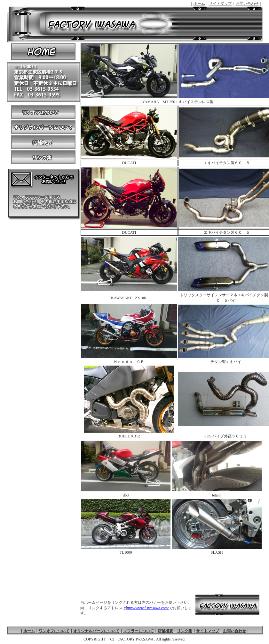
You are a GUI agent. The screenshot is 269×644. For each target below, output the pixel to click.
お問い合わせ (247, 4)
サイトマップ (220, 4)
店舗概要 (44, 143)
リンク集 (44, 158)
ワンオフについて (44, 111)
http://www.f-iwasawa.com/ (148, 608)
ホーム (199, 4)
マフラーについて (138, 631)
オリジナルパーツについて (44, 128)
